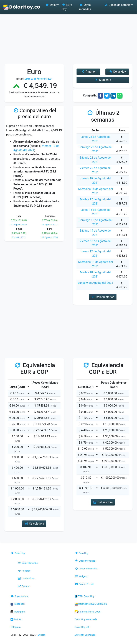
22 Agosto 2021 (19, 225)
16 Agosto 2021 (50, 225)
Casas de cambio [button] (117, 5)
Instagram (18, 612)
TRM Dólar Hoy (85, 596)
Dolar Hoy (18, 553)
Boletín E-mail (84, 584)
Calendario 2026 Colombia (91, 604)
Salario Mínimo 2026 (88, 612)
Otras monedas (85, 7)
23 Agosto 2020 (50, 237)
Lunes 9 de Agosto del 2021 (96, 283)
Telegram (16, 627)
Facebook (17, 604)
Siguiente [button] (103, 80)
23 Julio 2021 (19, 237)
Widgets (81, 576)
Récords (24, 571)
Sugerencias (19, 596)
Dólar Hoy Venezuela (86, 619)
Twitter (16, 619)
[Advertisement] (68, 37)
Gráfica (23, 586)
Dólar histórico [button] (103, 297)
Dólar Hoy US (82, 627)
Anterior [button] (88, 72)
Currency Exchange (85, 635)
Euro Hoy (67, 7)
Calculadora (26, 578)
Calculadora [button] (34, 524)
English (42, 635)
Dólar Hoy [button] (117, 72)
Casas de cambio (86, 569)
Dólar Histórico (28, 563)
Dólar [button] (51, 5)
